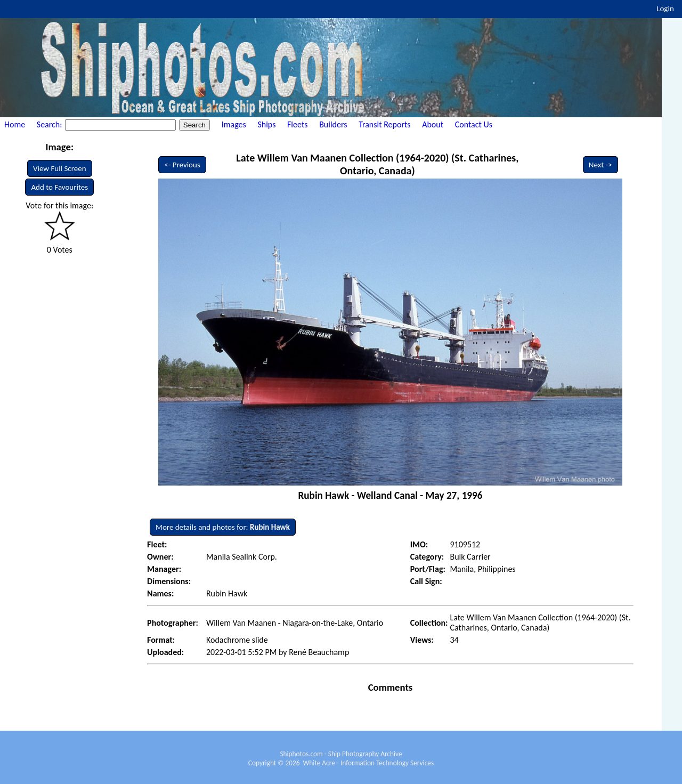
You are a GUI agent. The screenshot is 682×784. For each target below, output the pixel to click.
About (433, 124)
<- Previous (182, 165)
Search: (50, 124)
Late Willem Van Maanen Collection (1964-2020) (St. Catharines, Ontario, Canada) (377, 164)
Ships (266, 124)
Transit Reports (384, 124)
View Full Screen (60, 168)
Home (15, 124)
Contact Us (474, 124)
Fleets (297, 124)
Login (665, 9)
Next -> (600, 165)
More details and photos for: (223, 527)
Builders (333, 124)
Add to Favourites (59, 187)
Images (234, 124)
